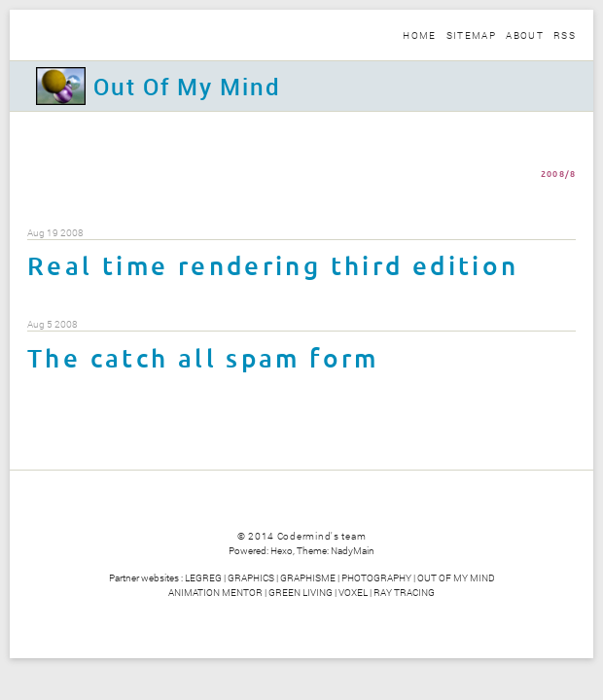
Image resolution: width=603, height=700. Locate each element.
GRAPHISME (308, 577)
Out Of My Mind (187, 86)
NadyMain (353, 550)
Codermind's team (322, 536)
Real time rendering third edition (273, 267)
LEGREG (203, 577)
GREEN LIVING (301, 592)
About (525, 35)
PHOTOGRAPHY (376, 577)
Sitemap (471, 35)
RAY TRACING (404, 592)
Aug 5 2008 (53, 325)
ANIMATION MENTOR (215, 592)
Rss (565, 35)
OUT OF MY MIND (456, 577)
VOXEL (353, 592)
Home (419, 35)
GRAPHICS (251, 577)
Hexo (282, 550)
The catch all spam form (203, 359)
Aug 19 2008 (55, 233)
